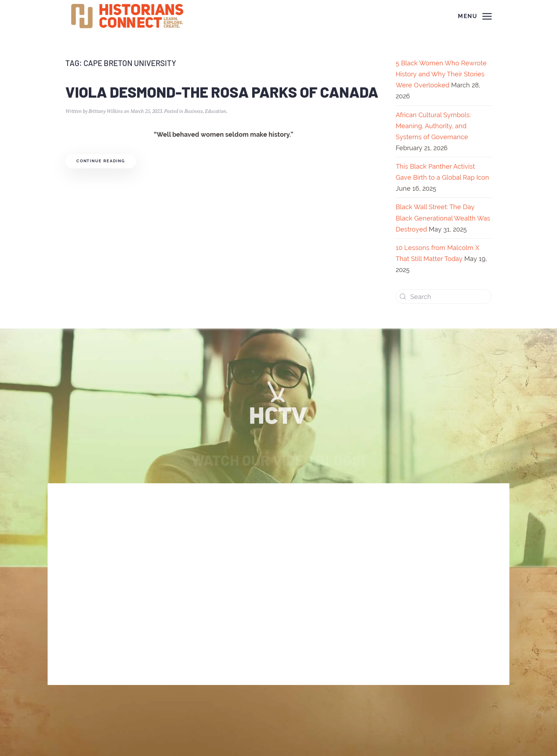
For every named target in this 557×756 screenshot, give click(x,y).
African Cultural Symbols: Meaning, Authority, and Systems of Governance (433, 126)
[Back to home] (128, 16)
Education (216, 111)
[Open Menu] (475, 16)
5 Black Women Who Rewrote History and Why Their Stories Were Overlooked (441, 74)
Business (194, 111)
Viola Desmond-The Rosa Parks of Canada (222, 92)
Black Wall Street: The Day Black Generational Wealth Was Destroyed (443, 218)
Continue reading (101, 161)
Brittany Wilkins (106, 111)
